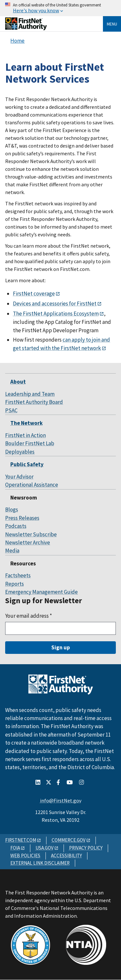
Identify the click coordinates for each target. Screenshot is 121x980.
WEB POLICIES (25, 856)
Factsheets (18, 575)
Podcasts (16, 526)
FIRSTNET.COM (21, 840)
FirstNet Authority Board (34, 402)
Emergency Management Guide (41, 592)
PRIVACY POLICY (86, 848)
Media (12, 551)
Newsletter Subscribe (31, 534)
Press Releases (22, 518)
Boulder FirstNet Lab (30, 443)
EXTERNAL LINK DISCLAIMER (40, 863)
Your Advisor (19, 477)
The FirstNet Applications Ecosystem (56, 314)
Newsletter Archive (28, 542)
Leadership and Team (30, 394)
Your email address (29, 616)
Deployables (20, 452)
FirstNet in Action (25, 435)
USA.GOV (45, 848)
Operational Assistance (32, 485)
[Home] (26, 28)
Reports (15, 584)
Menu (112, 24)
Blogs (12, 510)
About (18, 382)
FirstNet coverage (34, 294)
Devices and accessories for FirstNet (55, 304)
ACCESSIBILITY (66, 856)
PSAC (11, 410)
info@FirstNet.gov (61, 800)
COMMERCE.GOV (69, 840)
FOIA (15, 848)
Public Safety (27, 464)
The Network (26, 423)
